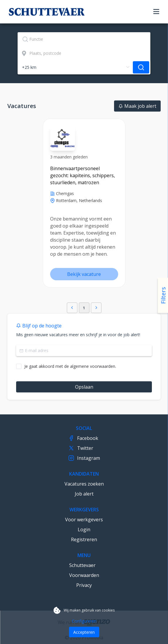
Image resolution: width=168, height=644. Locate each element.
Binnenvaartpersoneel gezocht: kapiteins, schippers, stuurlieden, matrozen (83, 175)
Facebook (83, 438)
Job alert (84, 494)
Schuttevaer (82, 565)
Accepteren (84, 632)
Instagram (84, 458)
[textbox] (84, 39)
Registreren (84, 539)
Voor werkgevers (84, 520)
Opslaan (84, 387)
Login (84, 529)
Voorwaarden (84, 575)
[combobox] (84, 39)
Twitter (81, 448)
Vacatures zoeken (84, 484)
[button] (72, 308)
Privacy (84, 585)
